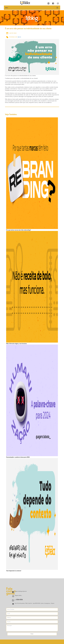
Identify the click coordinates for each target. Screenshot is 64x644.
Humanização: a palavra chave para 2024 (18, 457)
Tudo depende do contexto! (14, 571)
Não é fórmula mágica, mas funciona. (17, 344)
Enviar (32, 634)
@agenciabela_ (18, 596)
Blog (19, 37)
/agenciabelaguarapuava (21, 591)
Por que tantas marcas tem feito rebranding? (18, 230)
